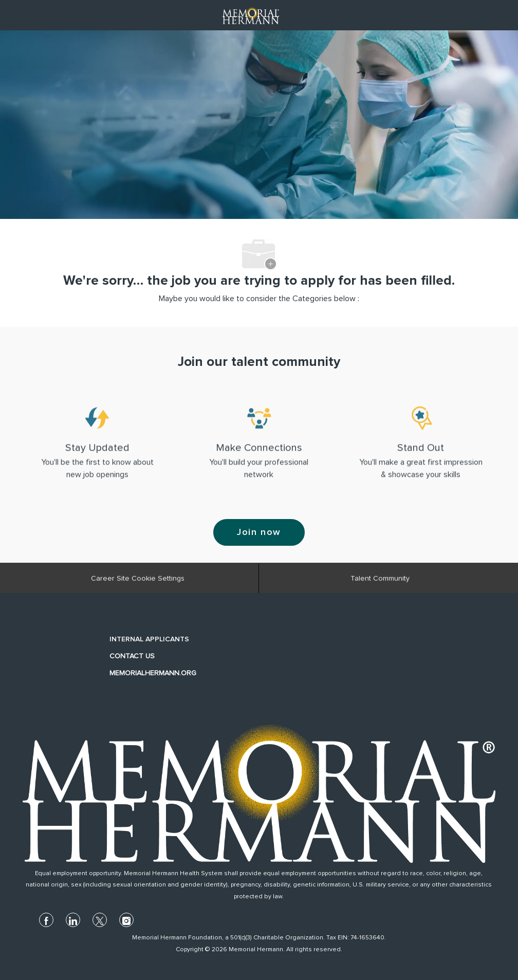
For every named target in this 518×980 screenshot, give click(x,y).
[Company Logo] (251, 15)
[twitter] (100, 920)
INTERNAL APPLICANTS (149, 639)
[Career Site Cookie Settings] (138, 581)
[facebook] (46, 920)
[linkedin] (73, 920)
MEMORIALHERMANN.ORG (153, 673)
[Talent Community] (380, 581)
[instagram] (126, 920)
